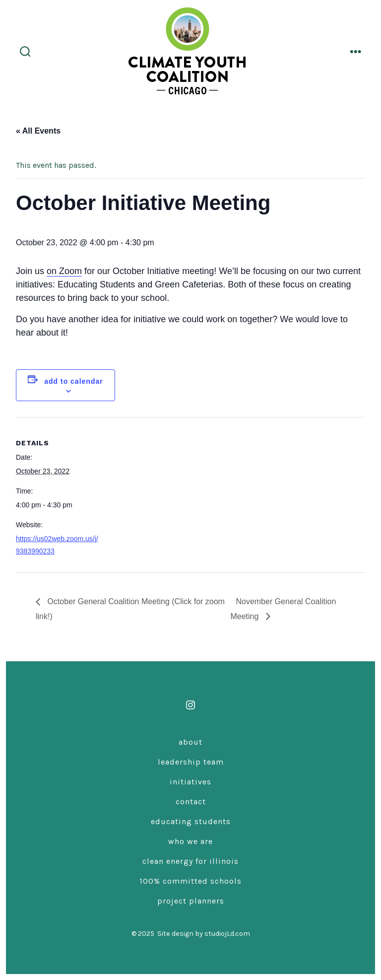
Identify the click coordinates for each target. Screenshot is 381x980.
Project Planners (191, 901)
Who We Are (190, 841)
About (190, 742)
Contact (191, 802)
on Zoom (64, 271)
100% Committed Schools (190, 881)
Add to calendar (73, 381)
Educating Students (191, 821)
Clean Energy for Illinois (190, 861)
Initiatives (190, 782)
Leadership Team (191, 762)
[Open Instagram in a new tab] (190, 705)
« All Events (38, 131)
